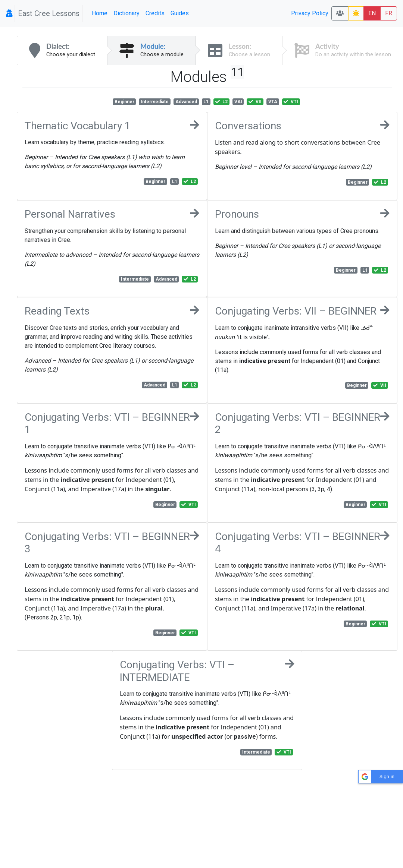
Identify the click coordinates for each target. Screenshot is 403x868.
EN (372, 13)
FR (389, 13)
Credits (155, 13)
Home (100, 13)
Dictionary (126, 13)
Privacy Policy (310, 13)
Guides (180, 13)
